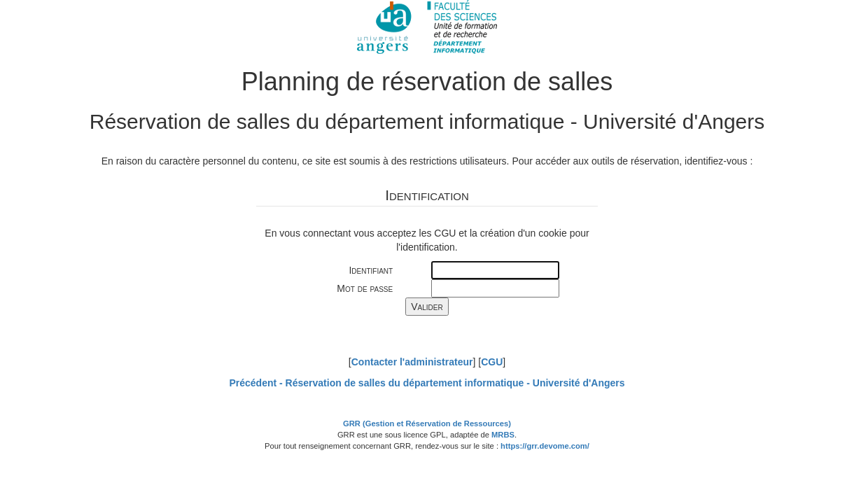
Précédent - (427, 383)
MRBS (503, 435)
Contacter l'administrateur (412, 362)
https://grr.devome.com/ (545, 446)
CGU (492, 362)
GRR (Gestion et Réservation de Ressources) (427, 423)
